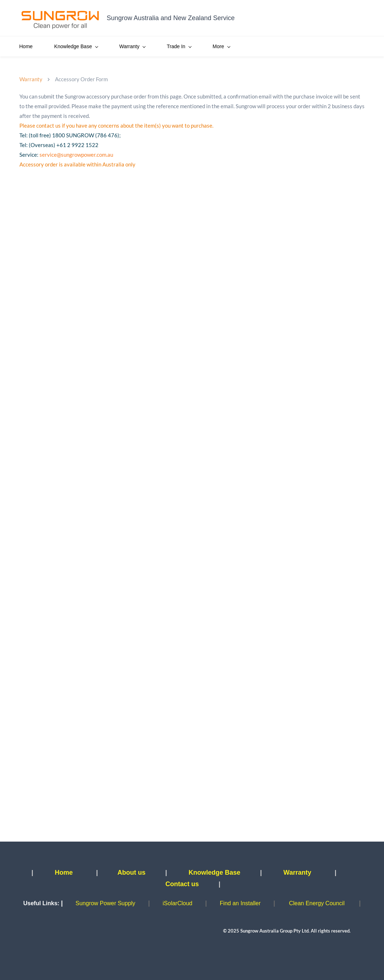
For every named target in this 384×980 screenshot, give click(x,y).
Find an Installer (240, 903)
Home (26, 46)
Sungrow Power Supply (105, 903)
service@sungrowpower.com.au (76, 155)
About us (131, 873)
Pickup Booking (296, 46)
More (343, 46)
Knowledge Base (76, 46)
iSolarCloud (178, 903)
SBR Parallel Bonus (235, 46)
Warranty (132, 46)
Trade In (179, 46)
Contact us (182, 884)
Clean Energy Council (317, 903)
